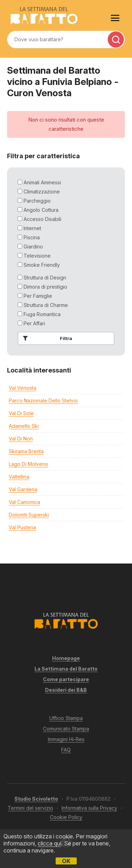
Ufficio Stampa (66, 718)
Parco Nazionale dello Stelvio (43, 401)
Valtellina (19, 477)
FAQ (66, 750)
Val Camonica (24, 502)
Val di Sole (21, 413)
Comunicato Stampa (66, 729)
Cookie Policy (66, 817)
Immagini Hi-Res (66, 739)
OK (66, 861)
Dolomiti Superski (29, 515)
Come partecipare (66, 679)
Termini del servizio (30, 808)
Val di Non (21, 439)
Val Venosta (23, 388)
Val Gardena (23, 489)
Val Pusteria (22, 527)
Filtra (46, 338)
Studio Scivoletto (36, 799)
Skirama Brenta (26, 451)
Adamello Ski (24, 426)
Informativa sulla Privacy (89, 808)
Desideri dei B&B (66, 690)
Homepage (66, 658)
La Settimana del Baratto (66, 669)
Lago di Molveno (29, 464)
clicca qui (49, 843)
